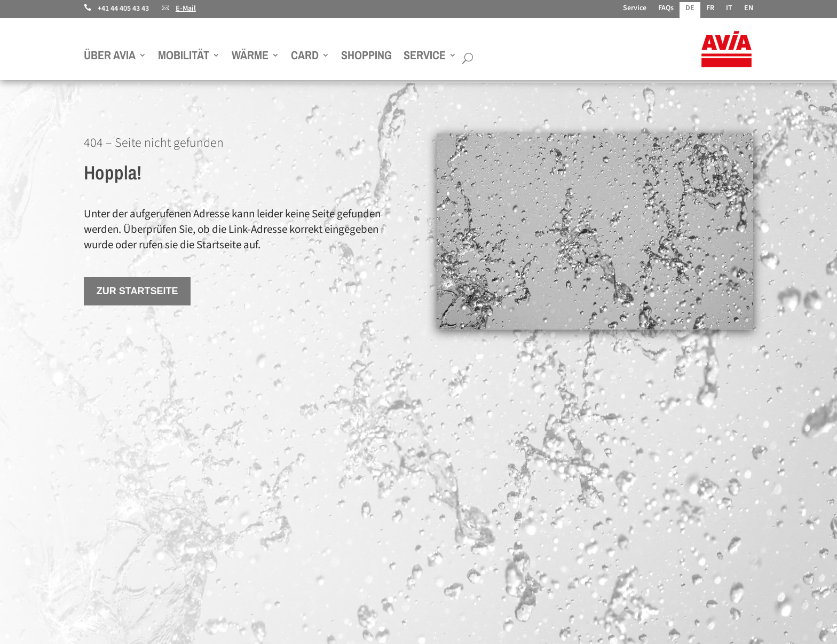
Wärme (250, 57)
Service (635, 9)
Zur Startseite (137, 291)
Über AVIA (110, 57)
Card (305, 57)
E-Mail (179, 9)
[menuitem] (690, 10)
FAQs (666, 9)
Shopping (366, 57)
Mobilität (184, 57)
